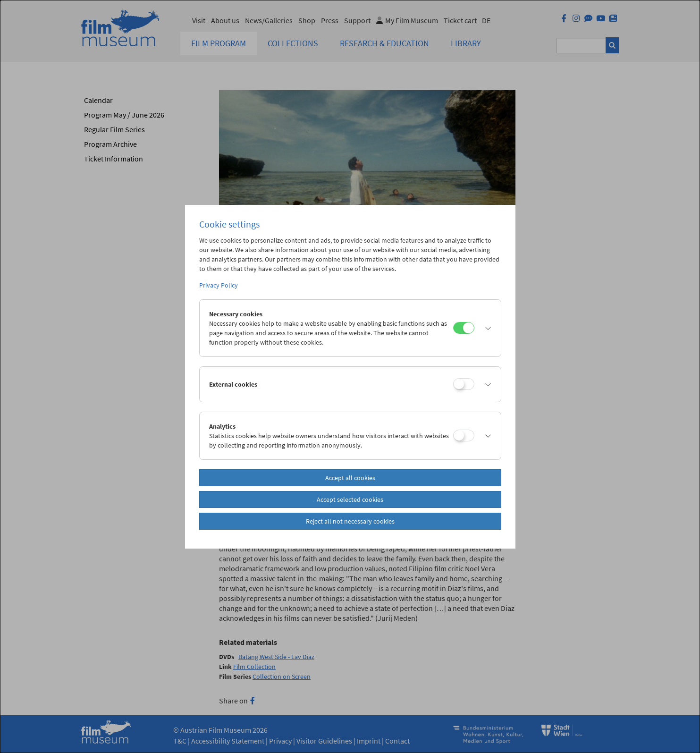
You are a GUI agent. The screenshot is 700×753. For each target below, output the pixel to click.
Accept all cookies (350, 478)
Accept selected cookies (350, 499)
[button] (485, 328)
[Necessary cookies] (464, 328)
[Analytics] (464, 436)
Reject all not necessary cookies (350, 521)
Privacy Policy (219, 285)
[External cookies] (464, 384)
